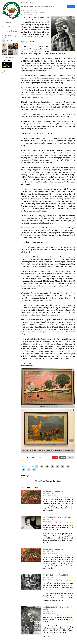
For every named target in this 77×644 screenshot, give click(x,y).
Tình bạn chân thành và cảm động (55, 575)
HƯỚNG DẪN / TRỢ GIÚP (9, 37)
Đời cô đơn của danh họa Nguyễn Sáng (57, 517)
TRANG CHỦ (7, 22)
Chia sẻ (32, 3)
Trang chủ (25, 3)
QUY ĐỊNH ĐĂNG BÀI (10, 31)
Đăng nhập (39, 481)
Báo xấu (71, 457)
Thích (55, 457)
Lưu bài (63, 457)
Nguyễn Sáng (41, 13)
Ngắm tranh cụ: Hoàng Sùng (53, 491)
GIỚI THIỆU (6, 27)
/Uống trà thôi (8, 57)
